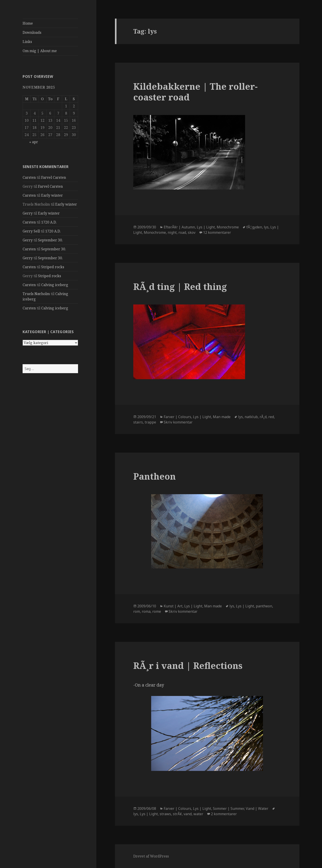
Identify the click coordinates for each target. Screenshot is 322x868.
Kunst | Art (173, 606)
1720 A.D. (49, 222)
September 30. (50, 240)
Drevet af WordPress (151, 856)
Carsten (29, 177)
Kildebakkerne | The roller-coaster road (195, 92)
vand (188, 814)
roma (146, 611)
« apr (34, 142)
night (172, 232)
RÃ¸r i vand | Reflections (188, 665)
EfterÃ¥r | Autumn (179, 227)
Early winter (52, 195)
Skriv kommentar (178, 422)
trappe (150, 422)
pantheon (264, 606)
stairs (138, 422)
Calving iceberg (55, 285)
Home (28, 23)
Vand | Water (257, 808)
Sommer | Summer (228, 808)
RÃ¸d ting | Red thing (180, 286)
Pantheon (155, 476)
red (271, 417)
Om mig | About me (40, 51)
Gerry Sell (31, 231)
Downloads (32, 32)
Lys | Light (206, 227)
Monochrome (228, 227)
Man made (222, 417)
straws (165, 814)
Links (27, 42)
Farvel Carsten (54, 177)
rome (157, 611)
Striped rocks (53, 267)
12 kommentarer (217, 232)
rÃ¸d (263, 417)
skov (192, 232)
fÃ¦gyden (254, 227)
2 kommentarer (224, 814)
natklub (251, 417)
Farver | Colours (177, 417)
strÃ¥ (177, 814)
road (182, 232)
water (198, 814)
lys (266, 227)
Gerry (28, 213)
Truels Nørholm (36, 294)
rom (137, 611)
